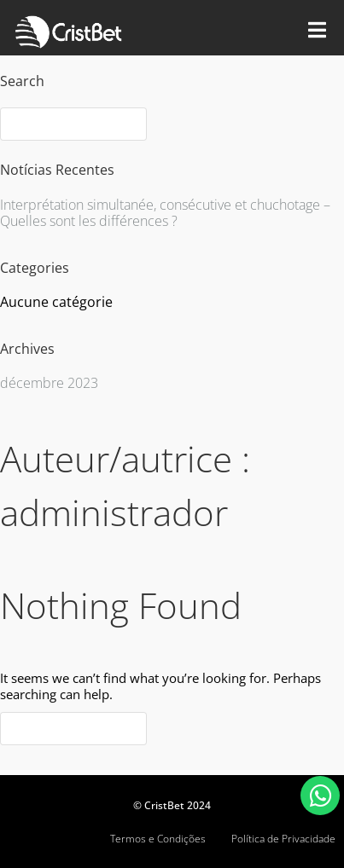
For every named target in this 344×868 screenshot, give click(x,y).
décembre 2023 (49, 383)
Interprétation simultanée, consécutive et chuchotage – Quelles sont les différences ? (165, 213)
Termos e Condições (158, 839)
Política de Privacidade (283, 839)
